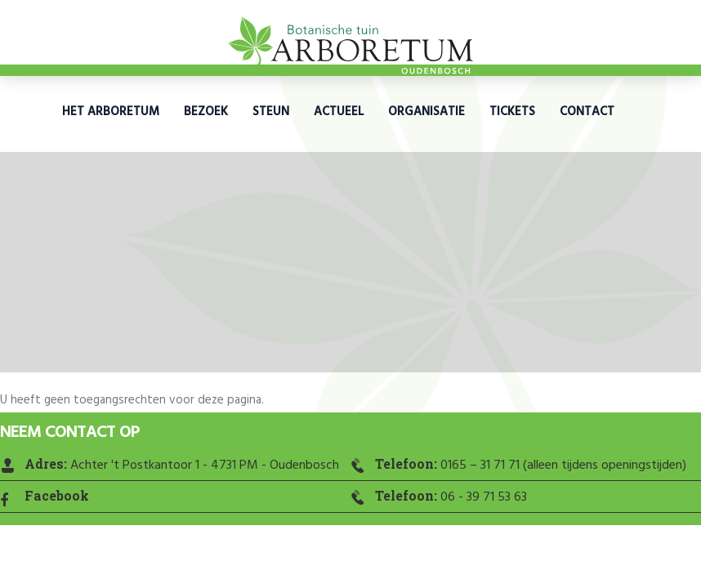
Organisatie (426, 112)
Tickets (512, 112)
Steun (271, 112)
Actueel (339, 112)
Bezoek (206, 112)
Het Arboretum (111, 112)
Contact (587, 112)
